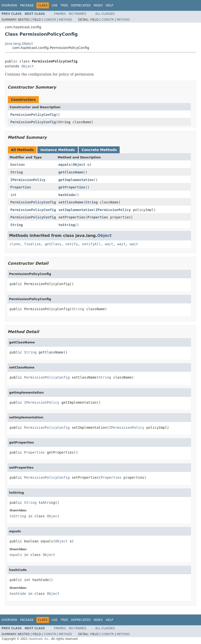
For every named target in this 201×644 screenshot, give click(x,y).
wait (109, 244)
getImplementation (76, 180)
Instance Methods (57, 150)
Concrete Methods (99, 150)
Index (98, 5)
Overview (9, 5)
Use (55, 5)
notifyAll (91, 244)
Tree (64, 5)
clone (15, 244)
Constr (50, 20)
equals (65, 165)
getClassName (71, 172)
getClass (53, 244)
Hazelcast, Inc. (39, 639)
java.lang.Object (19, 44)
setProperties (72, 217)
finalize (32, 244)
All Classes (105, 14)
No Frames (78, 14)
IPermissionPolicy (28, 180)
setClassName (71, 202)
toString (66, 225)
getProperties (72, 187)
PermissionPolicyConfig (33, 115)
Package (27, 5)
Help (109, 5)
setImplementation (76, 210)
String (64, 122)
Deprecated (81, 5)
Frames (60, 14)
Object (28, 66)
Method (65, 20)
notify (72, 244)
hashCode (66, 195)
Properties (21, 187)
